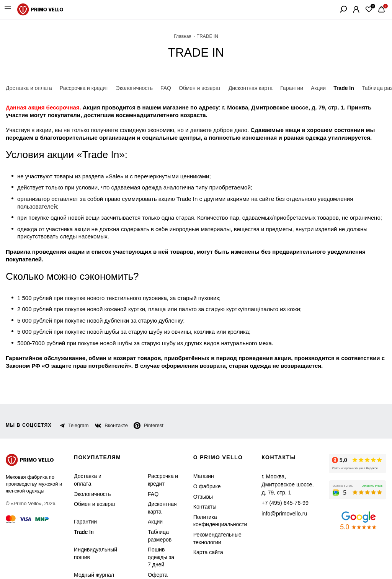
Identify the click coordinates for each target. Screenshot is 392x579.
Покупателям (99, 443)
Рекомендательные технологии (213, 524)
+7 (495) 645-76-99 (279, 479)
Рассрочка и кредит (158, 465)
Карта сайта (205, 537)
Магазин (201, 461)
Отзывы (200, 482)
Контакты (203, 492)
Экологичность (91, 479)
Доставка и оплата (87, 465)
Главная (183, 36)
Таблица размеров (155, 521)
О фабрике (203, 472)
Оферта (153, 560)
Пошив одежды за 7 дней (158, 542)
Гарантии (85, 507)
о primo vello (217, 443)
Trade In (83, 517)
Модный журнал (93, 560)
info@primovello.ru (279, 489)
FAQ (149, 479)
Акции (152, 507)
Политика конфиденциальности (216, 506)
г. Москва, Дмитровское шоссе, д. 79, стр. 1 (285, 465)
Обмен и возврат (93, 489)
